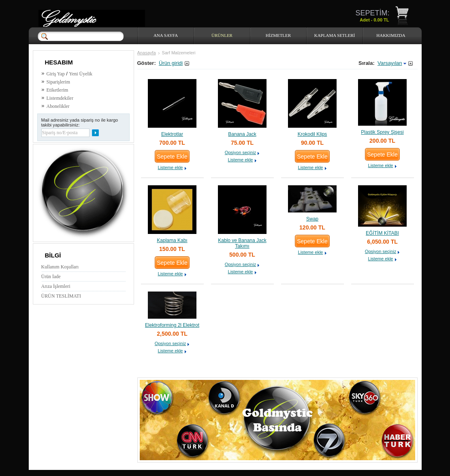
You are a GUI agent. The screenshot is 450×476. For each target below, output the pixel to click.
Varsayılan (390, 63)
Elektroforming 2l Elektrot (172, 325)
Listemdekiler (60, 98)
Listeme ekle (170, 167)
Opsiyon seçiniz (240, 152)
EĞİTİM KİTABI (382, 233)
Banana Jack (242, 134)
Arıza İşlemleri (56, 286)
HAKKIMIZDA (391, 35)
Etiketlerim (58, 90)
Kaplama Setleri (335, 35)
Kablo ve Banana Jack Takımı (242, 243)
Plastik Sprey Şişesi (382, 132)
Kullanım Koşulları (60, 267)
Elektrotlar (172, 134)
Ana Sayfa (166, 35)
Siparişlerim (58, 82)
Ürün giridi (171, 63)
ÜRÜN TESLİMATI (61, 296)
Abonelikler (58, 106)
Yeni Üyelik (81, 74)
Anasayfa (147, 53)
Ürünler (222, 35)
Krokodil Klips (312, 134)
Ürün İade (51, 277)
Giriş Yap (56, 74)
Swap (312, 219)
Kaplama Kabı (172, 240)
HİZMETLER (278, 35)
